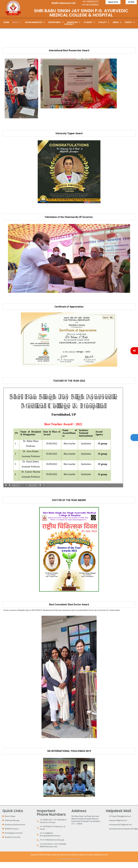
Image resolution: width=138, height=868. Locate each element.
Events (130, 22)
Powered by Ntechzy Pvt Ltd (69, 859)
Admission (74, 22)
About (17, 22)
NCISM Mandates (35, 22)
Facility (104, 22)
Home (6, 22)
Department (56, 22)
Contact (69, 24)
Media (117, 22)
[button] (17, 22)
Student (89, 22)
